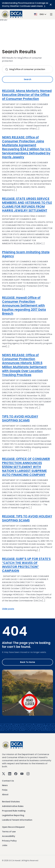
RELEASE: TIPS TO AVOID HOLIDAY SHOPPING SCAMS (27, 518)
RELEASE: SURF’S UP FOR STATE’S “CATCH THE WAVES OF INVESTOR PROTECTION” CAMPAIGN (26, 565)
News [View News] (5, 785)
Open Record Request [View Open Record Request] (13, 827)
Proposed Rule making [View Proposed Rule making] (14, 811)
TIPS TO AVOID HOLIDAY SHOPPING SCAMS (20, 418)
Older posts (8, 609)
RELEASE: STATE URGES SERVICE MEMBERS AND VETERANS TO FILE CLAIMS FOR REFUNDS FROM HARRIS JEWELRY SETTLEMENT (27, 205)
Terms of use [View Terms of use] (9, 832)
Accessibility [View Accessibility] (9, 836)
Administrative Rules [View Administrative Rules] (13, 806)
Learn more (38, 6)
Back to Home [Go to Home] (28, 662)
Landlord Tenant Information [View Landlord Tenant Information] (17, 820)
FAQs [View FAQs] (5, 790)
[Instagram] (28, 774)
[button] (40, 14)
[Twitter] (4, 774)
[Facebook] (16, 774)
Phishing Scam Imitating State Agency (26, 254)
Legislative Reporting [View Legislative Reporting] (13, 815)
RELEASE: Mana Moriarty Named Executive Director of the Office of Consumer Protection (27, 95)
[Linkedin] (10, 774)
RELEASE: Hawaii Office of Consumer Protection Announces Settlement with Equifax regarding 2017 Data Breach (24, 306)
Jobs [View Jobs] (5, 845)
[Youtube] (22, 774)
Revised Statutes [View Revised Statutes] (11, 802)
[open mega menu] (51, 14)
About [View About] (5, 795)
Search (28, 79)
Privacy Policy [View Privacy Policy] (9, 841)
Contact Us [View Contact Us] (8, 781)
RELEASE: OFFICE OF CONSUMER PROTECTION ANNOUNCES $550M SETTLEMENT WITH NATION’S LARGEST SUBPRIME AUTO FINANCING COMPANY (26, 467)
